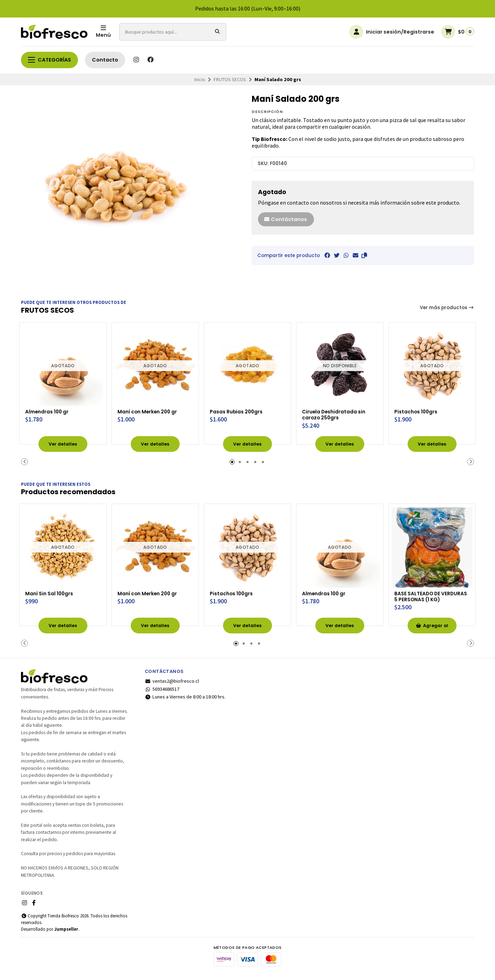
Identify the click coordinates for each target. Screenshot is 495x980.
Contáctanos (285, 219)
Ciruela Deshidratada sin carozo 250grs (339, 413)
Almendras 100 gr (52, 409)
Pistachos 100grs (420, 409)
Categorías (49, 60)
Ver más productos (447, 308)
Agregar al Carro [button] (432, 632)
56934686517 (162, 693)
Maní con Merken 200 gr (153, 409)
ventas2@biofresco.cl (172, 685)
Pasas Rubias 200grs (241, 409)
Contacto (105, 60)
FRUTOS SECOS (230, 79)
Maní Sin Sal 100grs (54, 589)
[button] (364, 255)
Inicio (200, 79)
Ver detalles (63, 442)
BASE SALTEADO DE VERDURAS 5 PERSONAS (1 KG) (431, 596)
